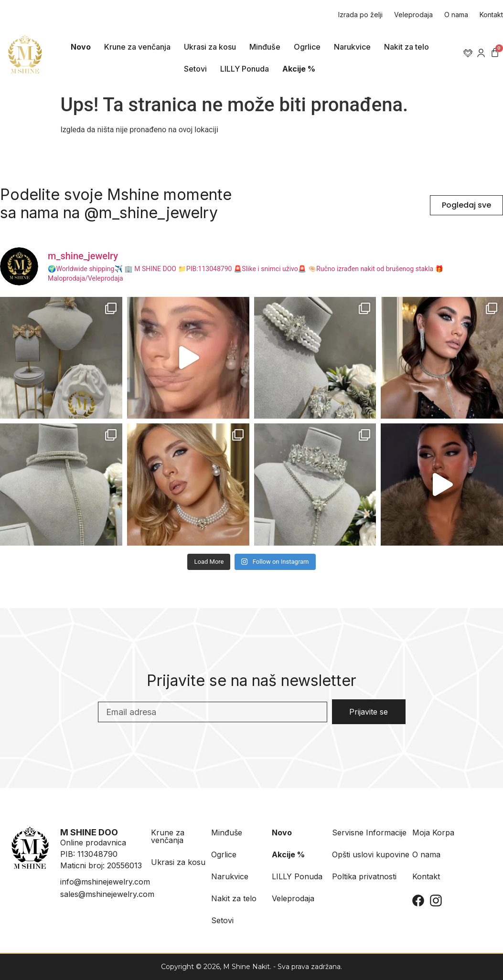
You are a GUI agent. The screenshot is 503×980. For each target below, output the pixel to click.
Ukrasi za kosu (210, 47)
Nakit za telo (407, 47)
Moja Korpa (433, 832)
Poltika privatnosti (364, 876)
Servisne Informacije (369, 832)
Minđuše (265, 47)
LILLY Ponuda (245, 69)
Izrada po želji (360, 15)
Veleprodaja (413, 15)
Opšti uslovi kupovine (371, 854)
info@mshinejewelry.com (105, 882)
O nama (456, 15)
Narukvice (352, 47)
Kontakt (491, 15)
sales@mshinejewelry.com (107, 894)
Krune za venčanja (137, 47)
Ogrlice (307, 47)
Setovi (195, 69)
